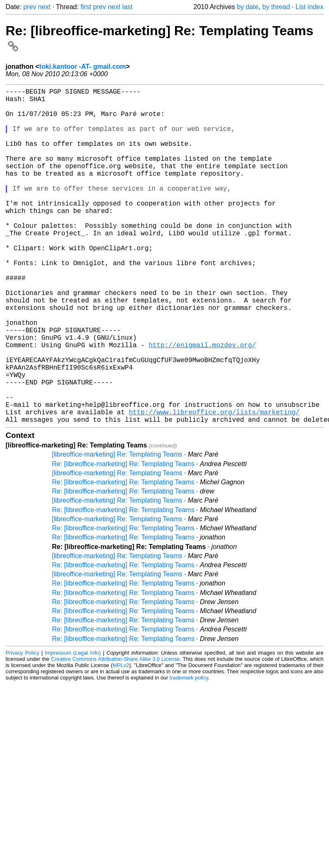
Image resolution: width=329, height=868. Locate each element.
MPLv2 (121, 740)
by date (247, 7)
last (127, 7)
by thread (276, 7)
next (44, 7)
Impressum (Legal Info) (73, 727)
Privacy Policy (23, 727)
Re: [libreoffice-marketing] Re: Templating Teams (123, 538)
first (86, 7)
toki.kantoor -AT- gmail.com (83, 66)
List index (310, 7)
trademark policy (189, 752)
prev (30, 7)
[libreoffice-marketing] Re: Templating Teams (117, 529)
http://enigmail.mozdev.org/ (202, 403)
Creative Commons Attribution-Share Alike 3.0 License (115, 734)
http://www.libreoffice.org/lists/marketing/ (214, 485)
